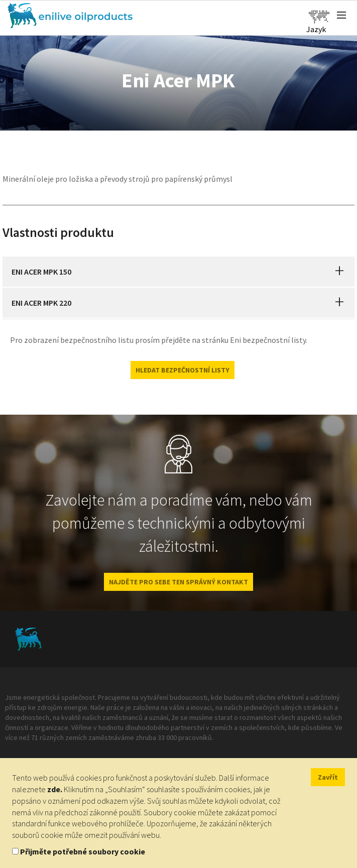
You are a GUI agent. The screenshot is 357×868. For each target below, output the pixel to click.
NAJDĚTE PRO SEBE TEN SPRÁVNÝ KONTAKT (178, 582)
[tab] (178, 272)
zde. (55, 789)
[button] (339, 272)
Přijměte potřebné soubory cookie (83, 851)
